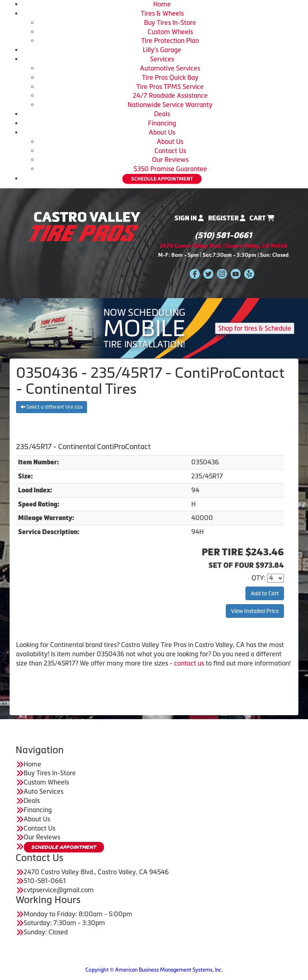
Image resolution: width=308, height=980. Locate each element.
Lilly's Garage (162, 50)
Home (162, 4)
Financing (162, 123)
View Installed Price (255, 611)
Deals (162, 114)
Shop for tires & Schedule (255, 328)
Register (227, 218)
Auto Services (44, 791)
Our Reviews (170, 159)
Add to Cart (265, 593)
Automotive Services (170, 68)
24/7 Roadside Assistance (170, 95)
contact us (189, 663)
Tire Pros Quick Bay (170, 77)
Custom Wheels (170, 32)
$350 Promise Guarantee (170, 169)
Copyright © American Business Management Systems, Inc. (154, 970)
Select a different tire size (52, 407)
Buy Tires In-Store (170, 22)
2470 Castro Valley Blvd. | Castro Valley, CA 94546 (223, 246)
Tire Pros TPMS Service (170, 87)
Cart (262, 218)
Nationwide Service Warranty (170, 105)
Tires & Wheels (162, 13)
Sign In (189, 218)
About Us (162, 132)
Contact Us (170, 151)
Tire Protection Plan (170, 40)
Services (162, 59)
